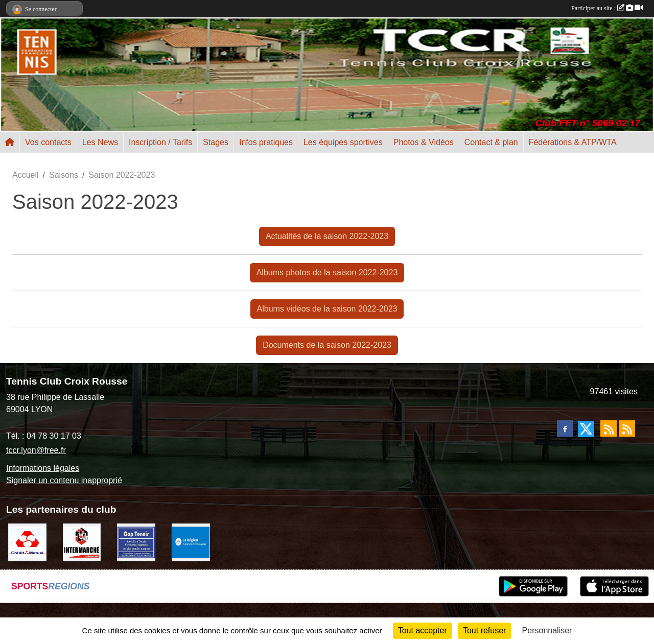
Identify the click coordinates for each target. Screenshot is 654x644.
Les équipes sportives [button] (343, 142)
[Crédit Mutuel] (27, 542)
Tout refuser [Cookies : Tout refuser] (484, 630)
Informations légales (43, 468)
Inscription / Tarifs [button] (160, 142)
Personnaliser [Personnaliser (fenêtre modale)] (547, 630)
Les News (100, 142)
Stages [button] (216, 142)
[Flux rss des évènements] (627, 428)
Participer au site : (607, 8)
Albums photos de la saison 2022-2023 (327, 272)
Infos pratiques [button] (266, 142)
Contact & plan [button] (491, 142)
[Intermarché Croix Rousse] (82, 542)
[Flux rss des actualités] (609, 428)
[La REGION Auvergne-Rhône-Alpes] (191, 542)
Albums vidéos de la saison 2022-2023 (327, 309)
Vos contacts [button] (48, 142)
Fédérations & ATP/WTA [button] (573, 142)
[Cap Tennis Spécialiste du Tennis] (136, 542)
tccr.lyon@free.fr (36, 450)
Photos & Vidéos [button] (424, 142)
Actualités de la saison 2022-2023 (327, 236)
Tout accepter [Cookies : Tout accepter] (423, 630)
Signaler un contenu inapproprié (64, 480)
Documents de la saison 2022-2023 (327, 345)
